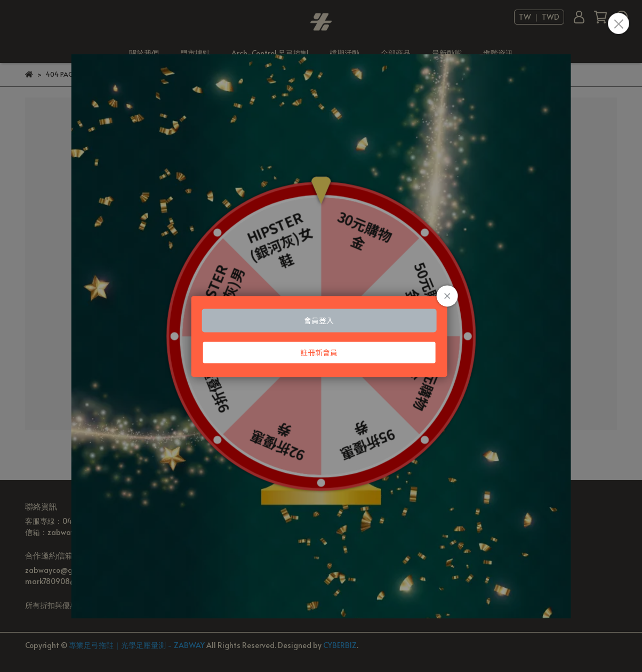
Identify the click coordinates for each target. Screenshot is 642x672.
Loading (321, 336)
